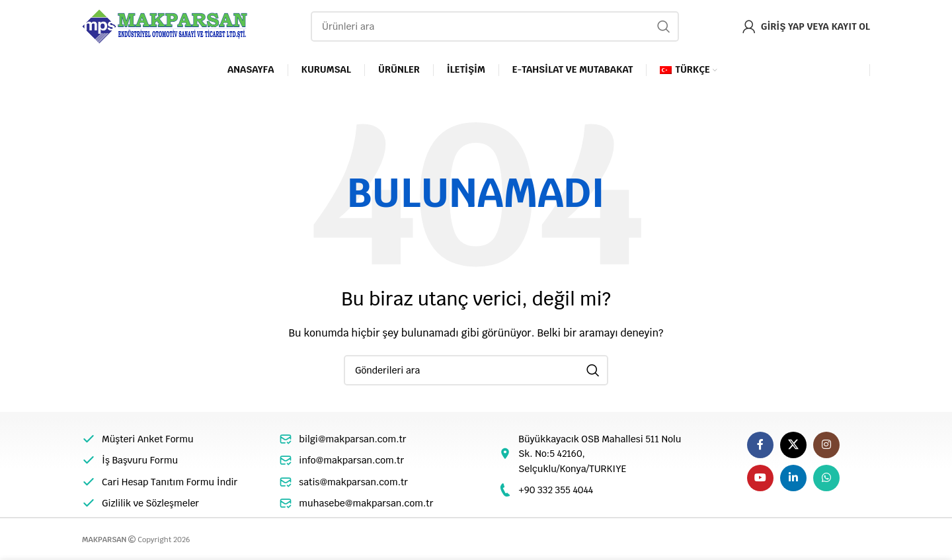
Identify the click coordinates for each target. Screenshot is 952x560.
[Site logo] (165, 26)
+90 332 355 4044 (556, 490)
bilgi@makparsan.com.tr (352, 439)
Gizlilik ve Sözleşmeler (150, 503)
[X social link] (793, 445)
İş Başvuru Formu (140, 460)
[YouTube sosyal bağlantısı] (760, 478)
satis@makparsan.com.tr (353, 482)
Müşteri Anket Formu (148, 439)
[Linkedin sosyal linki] (793, 478)
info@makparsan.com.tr (351, 460)
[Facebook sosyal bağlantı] (760, 445)
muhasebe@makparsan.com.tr (366, 503)
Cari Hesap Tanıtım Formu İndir (170, 482)
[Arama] (495, 26)
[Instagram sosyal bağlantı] (826, 445)
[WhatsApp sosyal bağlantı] (826, 478)
